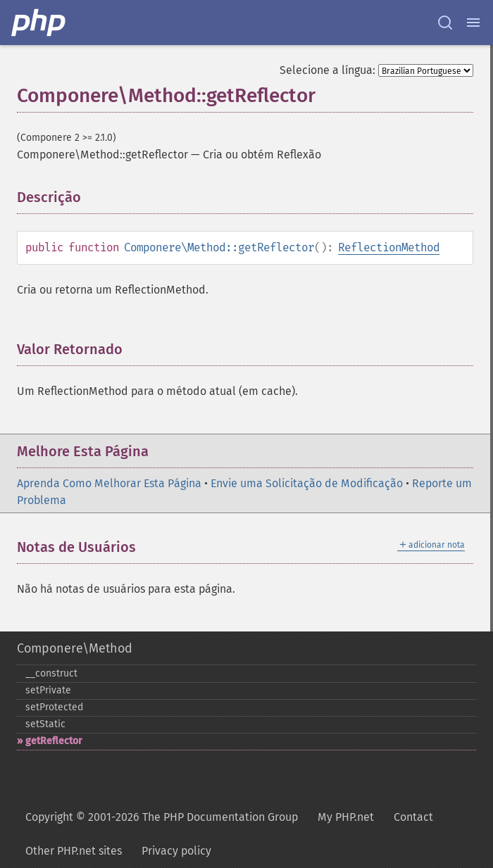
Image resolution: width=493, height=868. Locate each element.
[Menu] (473, 23)
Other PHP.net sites (74, 851)
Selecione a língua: (327, 70)
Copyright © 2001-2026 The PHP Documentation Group (162, 817)
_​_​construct (51, 673)
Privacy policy (176, 851)
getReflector (54, 741)
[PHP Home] (39, 23)
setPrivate (48, 690)
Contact (413, 817)
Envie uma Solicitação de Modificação (307, 483)
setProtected (54, 707)
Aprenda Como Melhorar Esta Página (109, 483)
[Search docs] (445, 23)
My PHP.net (346, 817)
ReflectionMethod (389, 247)
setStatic (45, 724)
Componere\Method (75, 648)
